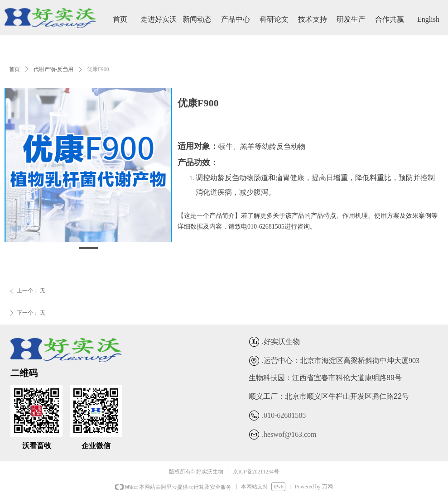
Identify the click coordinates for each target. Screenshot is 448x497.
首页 (14, 69)
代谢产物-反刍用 (53, 69)
